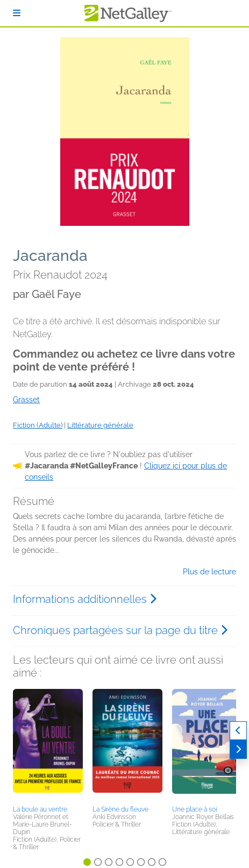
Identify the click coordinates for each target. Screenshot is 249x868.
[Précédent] (238, 731)
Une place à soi (194, 809)
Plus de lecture (209, 572)
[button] (48, 745)
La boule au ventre (40, 809)
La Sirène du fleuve (120, 809)
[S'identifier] (17, 13)
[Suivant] (238, 749)
